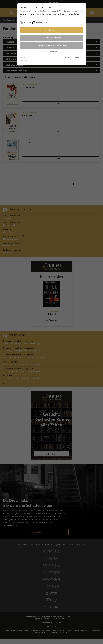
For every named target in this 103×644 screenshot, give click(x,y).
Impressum (68, 57)
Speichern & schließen (52, 38)
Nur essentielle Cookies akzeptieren (52, 45)
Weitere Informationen (52, 51)
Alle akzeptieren (52, 30)
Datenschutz (78, 57)
